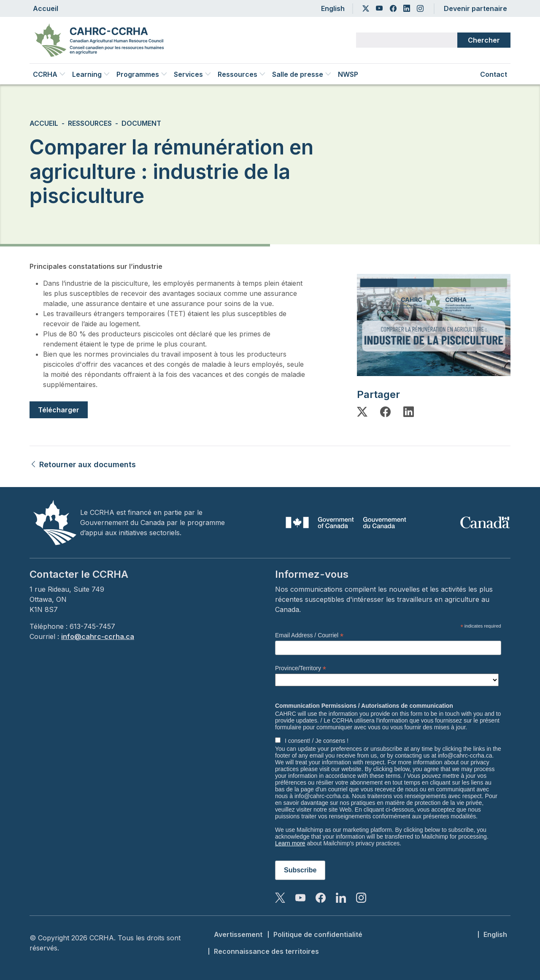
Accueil (46, 8)
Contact (494, 74)
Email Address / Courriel (309, 635)
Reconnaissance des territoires (266, 951)
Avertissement (238, 934)
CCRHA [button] (49, 74)
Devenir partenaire (475, 8)
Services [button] (192, 74)
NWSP (348, 74)
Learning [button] (91, 74)
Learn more (290, 843)
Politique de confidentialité (318, 934)
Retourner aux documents (83, 464)
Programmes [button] (142, 74)
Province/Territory (301, 668)
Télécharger (59, 410)
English (333, 8)
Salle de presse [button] (302, 74)
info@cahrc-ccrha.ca (98, 636)
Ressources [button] (242, 74)
